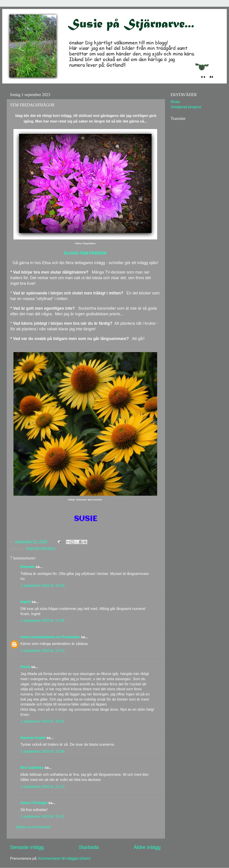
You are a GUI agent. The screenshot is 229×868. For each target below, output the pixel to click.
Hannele (28, 567)
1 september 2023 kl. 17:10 (42, 651)
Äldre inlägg (147, 847)
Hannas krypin (33, 738)
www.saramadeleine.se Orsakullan (50, 637)
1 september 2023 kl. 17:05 (42, 620)
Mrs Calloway (32, 767)
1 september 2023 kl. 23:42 (42, 816)
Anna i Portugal (34, 803)
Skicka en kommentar (33, 827)
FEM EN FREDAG (41, 549)
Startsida (89, 847)
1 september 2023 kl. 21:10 (42, 787)
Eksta (175, 102)
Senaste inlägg (27, 847)
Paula (25, 667)
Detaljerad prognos (186, 107)
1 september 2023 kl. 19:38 (42, 751)
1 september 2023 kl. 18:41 (42, 721)
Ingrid (25, 602)
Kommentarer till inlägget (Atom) (64, 858)
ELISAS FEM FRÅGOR (85, 253)
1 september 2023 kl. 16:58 (42, 585)
